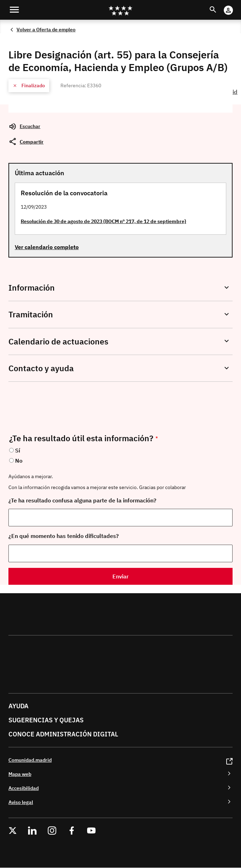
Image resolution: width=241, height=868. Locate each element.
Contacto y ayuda (41, 368)
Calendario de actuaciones (58, 341)
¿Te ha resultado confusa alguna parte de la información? (82, 500)
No (19, 461)
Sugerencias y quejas (46, 720)
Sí (18, 450)
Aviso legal (21, 802)
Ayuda (18, 706)
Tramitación (31, 314)
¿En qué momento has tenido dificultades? (64, 536)
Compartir (32, 142)
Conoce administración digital (63, 734)
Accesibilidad (24, 788)
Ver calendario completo (47, 247)
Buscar (219, 5)
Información (32, 288)
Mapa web (20, 774)
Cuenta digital (235, 5)
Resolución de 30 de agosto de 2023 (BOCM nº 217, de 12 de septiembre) (103, 221)
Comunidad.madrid (30, 760)
